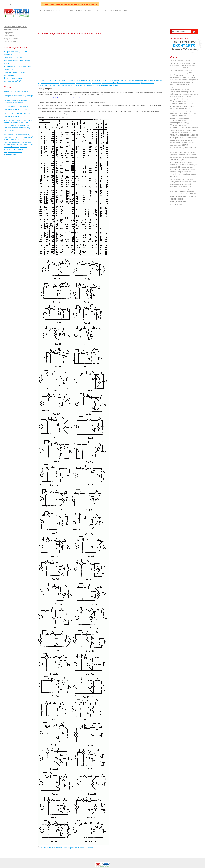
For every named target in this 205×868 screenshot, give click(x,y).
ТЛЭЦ (174, 174)
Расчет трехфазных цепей (181, 151)
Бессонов (180, 61)
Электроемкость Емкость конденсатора (18, 96)
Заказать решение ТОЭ (16, 47)
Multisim (173, 61)
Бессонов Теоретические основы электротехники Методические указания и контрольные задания (183, 64)
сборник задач (192, 165)
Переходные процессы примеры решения (181, 126)
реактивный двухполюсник (188, 157)
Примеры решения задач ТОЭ (52, 10)
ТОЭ (180, 174)
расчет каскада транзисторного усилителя (183, 139)
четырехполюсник (185, 186)
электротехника (188, 193)
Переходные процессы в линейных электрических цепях (182, 106)
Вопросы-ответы (11, 39)
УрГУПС (174, 177)
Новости (9, 87)
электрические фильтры (187, 191)
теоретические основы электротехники (181, 168)
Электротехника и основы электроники (76, 80)
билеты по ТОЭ (181, 68)
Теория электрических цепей (116, 10)
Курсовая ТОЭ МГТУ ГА (183, 89)
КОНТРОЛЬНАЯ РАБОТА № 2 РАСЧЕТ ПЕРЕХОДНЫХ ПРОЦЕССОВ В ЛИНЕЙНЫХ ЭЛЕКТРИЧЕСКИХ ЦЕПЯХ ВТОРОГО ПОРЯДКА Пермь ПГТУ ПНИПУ (19, 125)
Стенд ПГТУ (175, 167)
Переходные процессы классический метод (181, 117)
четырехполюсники (176, 189)
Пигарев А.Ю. (191, 130)
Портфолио (9, 33)
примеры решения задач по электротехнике (184, 136)
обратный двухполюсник (183, 96)
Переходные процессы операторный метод (181, 121)
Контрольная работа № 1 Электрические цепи (55, 85)
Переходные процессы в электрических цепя (181, 110)
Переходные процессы (181, 101)
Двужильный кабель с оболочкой (181, 70)
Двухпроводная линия (177, 73)
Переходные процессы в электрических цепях (183, 112)
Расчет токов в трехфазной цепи (183, 149)
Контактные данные (181, 38)
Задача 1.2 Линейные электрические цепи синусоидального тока (181, 84)
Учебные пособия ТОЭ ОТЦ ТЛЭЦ (84, 10)
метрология (184, 94)
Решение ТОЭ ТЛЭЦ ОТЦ (48, 80)
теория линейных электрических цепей (182, 170)
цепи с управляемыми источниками (180, 178)
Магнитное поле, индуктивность (16, 91)
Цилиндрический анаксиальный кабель (183, 182)
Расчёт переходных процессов (181, 146)
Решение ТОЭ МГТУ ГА (178, 165)
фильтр (182, 177)
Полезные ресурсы (12, 41)
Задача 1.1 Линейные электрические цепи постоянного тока (184, 81)
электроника (174, 194)
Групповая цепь (192, 68)
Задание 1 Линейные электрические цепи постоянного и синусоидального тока (183, 76)
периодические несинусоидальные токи (184, 129)
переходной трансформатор (179, 99)
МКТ (192, 94)
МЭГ (172, 96)
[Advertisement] (102, 57)
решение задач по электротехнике (53, 848)
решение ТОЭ (191, 162)
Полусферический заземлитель (180, 132)
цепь (191, 179)
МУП (196, 94)
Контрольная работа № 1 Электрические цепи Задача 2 (98, 85)
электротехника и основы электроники (81, 848)
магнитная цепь (175, 92)
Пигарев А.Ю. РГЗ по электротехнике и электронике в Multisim (17, 60)
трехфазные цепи (189, 174)
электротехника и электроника (179, 202)
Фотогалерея (9, 36)
